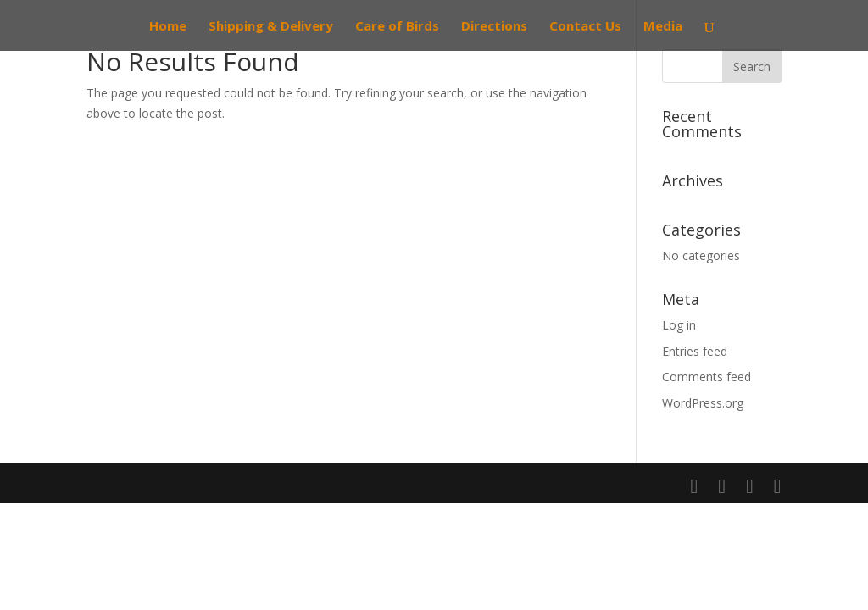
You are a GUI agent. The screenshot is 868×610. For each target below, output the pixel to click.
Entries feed (695, 351)
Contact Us (585, 27)
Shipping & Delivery (271, 27)
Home (168, 27)
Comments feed (707, 377)
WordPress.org (703, 403)
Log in (679, 325)
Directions (494, 27)
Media (663, 27)
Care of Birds (397, 27)
